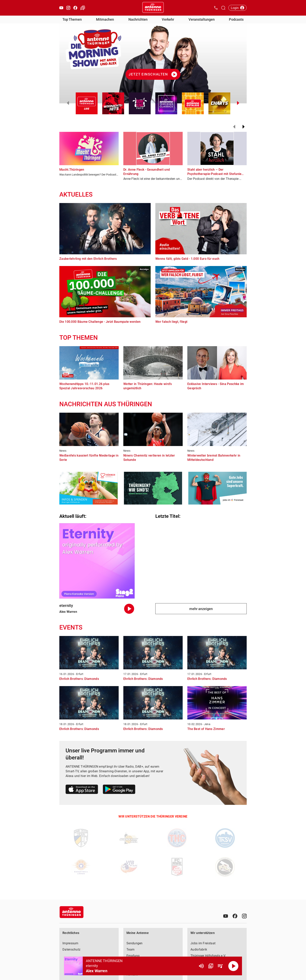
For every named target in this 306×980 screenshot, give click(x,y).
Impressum (70, 943)
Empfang (133, 956)
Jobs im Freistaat (203, 943)
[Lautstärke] (201, 966)
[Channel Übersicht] (211, 966)
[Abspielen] (233, 966)
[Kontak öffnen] (216, 8)
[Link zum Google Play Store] (119, 790)
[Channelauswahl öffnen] (223, 8)
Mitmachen (105, 19)
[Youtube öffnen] (61, 8)
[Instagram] (244, 916)
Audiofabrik (199, 949)
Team (130, 949)
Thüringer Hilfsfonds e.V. (208, 956)
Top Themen (72, 19)
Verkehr (168, 19)
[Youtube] (226, 916)
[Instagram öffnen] (68, 8)
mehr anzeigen (201, 609)
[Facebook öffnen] (75, 8)
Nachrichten (138, 19)
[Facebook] (235, 916)
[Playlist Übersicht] (220, 966)
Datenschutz (71, 949)
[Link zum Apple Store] (82, 790)
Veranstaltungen (202, 19)
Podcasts (236, 19)
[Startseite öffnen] (153, 8)
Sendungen (135, 943)
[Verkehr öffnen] (83, 8)
